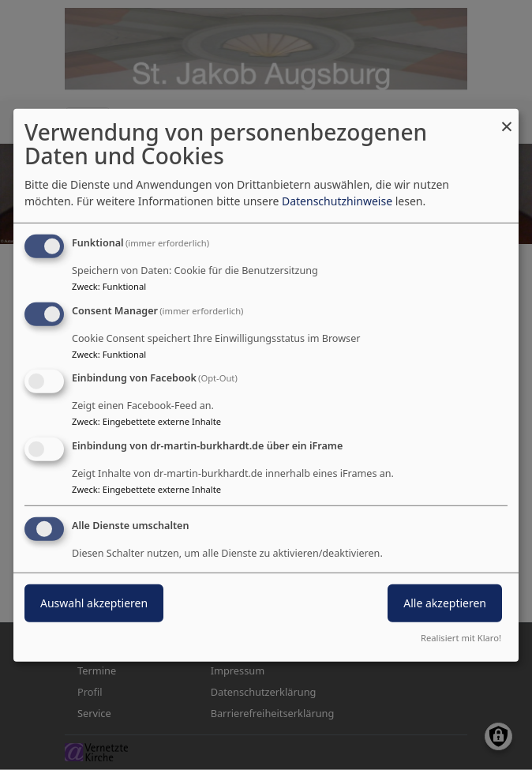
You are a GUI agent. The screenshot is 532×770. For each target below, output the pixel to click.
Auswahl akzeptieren (94, 603)
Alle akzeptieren (445, 603)
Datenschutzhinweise (337, 201)
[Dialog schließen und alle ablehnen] (507, 118)
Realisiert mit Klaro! (461, 638)
